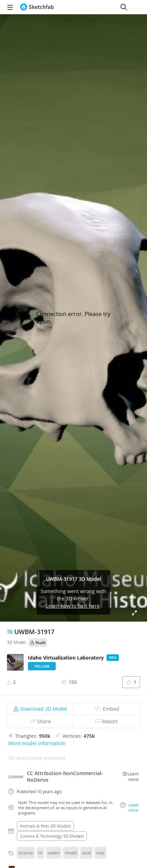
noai (100, 853)
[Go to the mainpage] (37, 7)
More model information (37, 743)
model (71, 853)
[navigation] (10, 7)
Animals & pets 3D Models (45, 826)
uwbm (54, 853)
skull (87, 853)
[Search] (124, 7)
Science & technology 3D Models (52, 836)
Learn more (131, 776)
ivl (40, 853)
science (26, 853)
